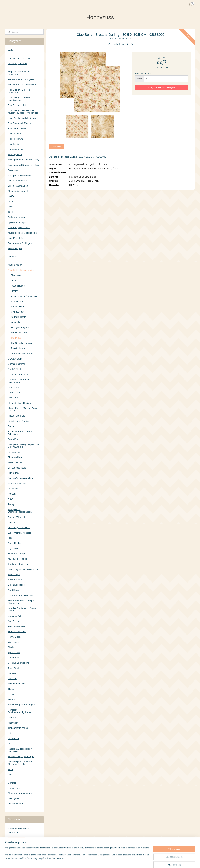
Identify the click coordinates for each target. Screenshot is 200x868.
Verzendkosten (15, 804)
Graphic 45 (13, 387)
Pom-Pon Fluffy (16, 238)
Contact (12, 783)
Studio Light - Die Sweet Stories (24, 569)
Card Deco (13, 590)
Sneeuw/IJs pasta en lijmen (22, 478)
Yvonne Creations (17, 631)
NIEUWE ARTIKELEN (19, 58)
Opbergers (13, 489)
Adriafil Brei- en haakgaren (21, 79)
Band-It (12, 775)
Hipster (14, 291)
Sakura (11, 522)
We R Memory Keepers (20, 533)
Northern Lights (18, 317)
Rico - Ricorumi (16, 139)
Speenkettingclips (17, 222)
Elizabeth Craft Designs (20, 403)
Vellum (11, 699)
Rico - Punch (14, 134)
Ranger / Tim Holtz (17, 517)
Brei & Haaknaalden (18, 186)
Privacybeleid (15, 799)
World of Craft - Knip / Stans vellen (22, 609)
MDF (10, 769)
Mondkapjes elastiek (18, 191)
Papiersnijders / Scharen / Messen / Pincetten (21, 763)
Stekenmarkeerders (18, 217)
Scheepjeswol (15, 155)
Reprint (12, 426)
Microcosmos (17, 301)
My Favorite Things (17, 559)
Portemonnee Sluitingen (20, 243)
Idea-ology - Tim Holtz (19, 527)
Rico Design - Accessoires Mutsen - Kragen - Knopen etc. (23, 111)
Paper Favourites (16, 416)
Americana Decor (17, 684)
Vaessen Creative (17, 483)
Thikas (11, 689)
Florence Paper (16, 457)
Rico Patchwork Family (19, 123)
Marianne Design (16, 554)
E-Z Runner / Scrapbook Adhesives (20, 433)
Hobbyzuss (13, 851)
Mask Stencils (15, 462)
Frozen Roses (18, 286)
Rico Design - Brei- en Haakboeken (19, 99)
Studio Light (14, 575)
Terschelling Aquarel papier (21, 705)
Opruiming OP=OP (17, 63)
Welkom (12, 50)
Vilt (9, 744)
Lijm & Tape (14, 473)
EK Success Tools (17, 468)
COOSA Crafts (15, 359)
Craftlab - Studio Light (19, 564)
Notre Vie (15, 322)
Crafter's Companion (18, 374)
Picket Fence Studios (18, 421)
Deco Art (12, 679)
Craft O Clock (15, 369)
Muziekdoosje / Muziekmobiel (23, 233)
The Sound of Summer (22, 343)
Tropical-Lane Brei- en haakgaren (19, 73)
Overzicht (56, 146)
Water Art (13, 718)
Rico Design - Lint (17, 105)
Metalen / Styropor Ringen (21, 757)
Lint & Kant (13, 738)
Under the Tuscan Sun (22, 354)
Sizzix (11, 647)
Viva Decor (13, 642)
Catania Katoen (16, 149)
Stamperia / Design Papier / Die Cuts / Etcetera (24, 446)
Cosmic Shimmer (16, 364)
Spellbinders (14, 653)
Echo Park (13, 398)
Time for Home (18, 348)
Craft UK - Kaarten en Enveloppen (19, 381)
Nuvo (11, 499)
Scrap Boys (14, 439)
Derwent (12, 673)
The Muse (16, 338)
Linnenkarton (14, 452)
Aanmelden (16, 840)
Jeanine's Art (14, 616)
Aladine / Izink (15, 265)
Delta (13, 280)
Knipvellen (13, 723)
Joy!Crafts (13, 548)
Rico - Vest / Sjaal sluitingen (22, 118)
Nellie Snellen (15, 580)
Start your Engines (20, 327)
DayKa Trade (14, 393)
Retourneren (14, 788)
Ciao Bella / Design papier (21, 270)
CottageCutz (14, 658)
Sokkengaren (15, 170)
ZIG (10, 538)
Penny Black (14, 637)
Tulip (10, 212)
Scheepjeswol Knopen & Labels (24, 165)
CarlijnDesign (15, 543)
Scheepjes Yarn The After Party (24, 160)
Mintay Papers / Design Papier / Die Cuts (24, 409)
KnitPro (12, 196)
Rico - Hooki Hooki (17, 129)
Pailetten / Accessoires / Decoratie (20, 750)
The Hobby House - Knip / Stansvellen (21, 602)
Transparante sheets (18, 728)
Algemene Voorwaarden (20, 793)
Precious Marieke (17, 626)
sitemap (110, 862)
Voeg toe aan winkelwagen (162, 87)
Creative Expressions (19, 663)
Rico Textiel (14, 144)
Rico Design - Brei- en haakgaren (19, 91)
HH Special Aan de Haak (20, 175)
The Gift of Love (19, 333)
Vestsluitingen (15, 248)
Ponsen (12, 494)
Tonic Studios (15, 668)
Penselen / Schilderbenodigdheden (20, 711)
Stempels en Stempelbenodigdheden (20, 511)
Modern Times (18, 307)
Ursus (11, 694)
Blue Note (16, 275)
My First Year (17, 312)
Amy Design (14, 621)
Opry (10, 202)
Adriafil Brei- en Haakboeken (22, 85)
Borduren (12, 257)
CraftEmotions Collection (20, 595)
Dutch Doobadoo (16, 585)
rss (116, 862)
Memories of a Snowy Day (24, 296)
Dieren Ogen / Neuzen (19, 228)
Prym (11, 207)
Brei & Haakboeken (18, 181)
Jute (10, 733)
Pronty (11, 504)
